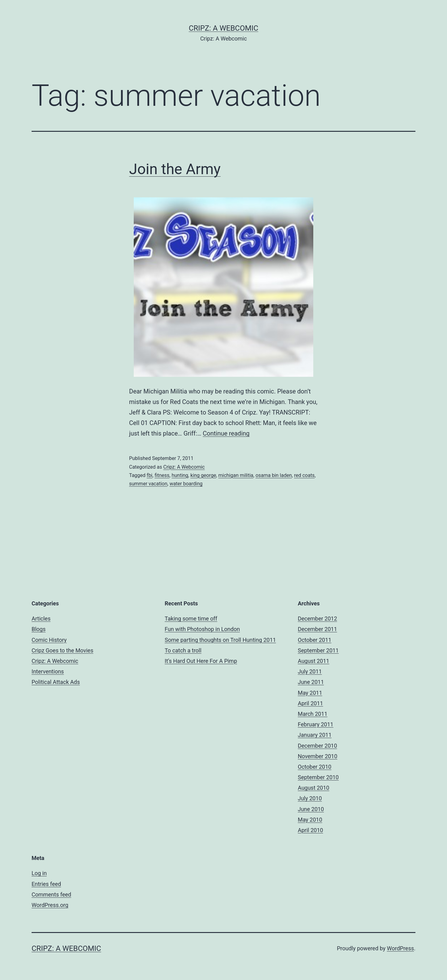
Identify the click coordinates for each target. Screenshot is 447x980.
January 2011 (315, 735)
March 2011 (313, 714)
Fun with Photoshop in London (202, 629)
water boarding (186, 484)
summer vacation (148, 484)
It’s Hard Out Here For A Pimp (201, 661)
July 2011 (310, 671)
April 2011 (310, 703)
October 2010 (315, 767)
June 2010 (311, 809)
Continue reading (226, 433)
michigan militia (236, 475)
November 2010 (318, 756)
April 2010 (310, 830)
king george (203, 475)
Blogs (39, 629)
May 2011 (310, 693)
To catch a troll (183, 650)
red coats (304, 475)
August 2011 (314, 661)
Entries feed (46, 884)
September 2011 (318, 650)
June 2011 (311, 682)
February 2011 (316, 724)
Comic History (49, 640)
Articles (41, 619)
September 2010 (318, 777)
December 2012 (317, 619)
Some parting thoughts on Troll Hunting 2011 (220, 640)
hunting (180, 475)
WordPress (400, 948)
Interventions (48, 671)
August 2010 (314, 788)
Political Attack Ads (56, 682)
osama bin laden (273, 475)
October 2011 (315, 640)
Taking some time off (191, 619)
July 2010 (310, 798)
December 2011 (317, 629)
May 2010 (310, 820)
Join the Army (175, 169)
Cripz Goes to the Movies (62, 650)
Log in (39, 873)
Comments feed (51, 894)
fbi (150, 475)
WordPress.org (50, 905)
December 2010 (317, 746)
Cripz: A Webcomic (224, 28)
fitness (162, 475)
